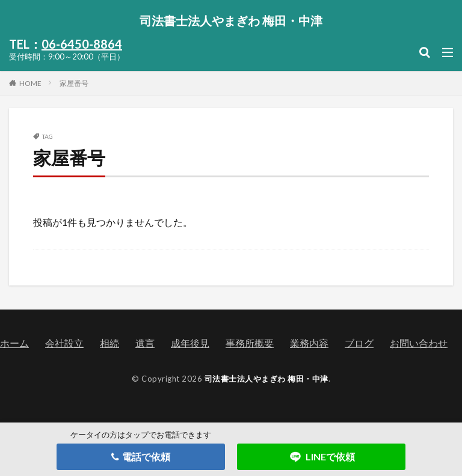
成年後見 (190, 343)
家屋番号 (74, 83)
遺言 (145, 343)
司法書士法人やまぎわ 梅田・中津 (231, 21)
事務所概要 (250, 343)
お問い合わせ (419, 343)
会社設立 (64, 343)
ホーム (14, 343)
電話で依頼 (141, 456)
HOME (30, 83)
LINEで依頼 (322, 457)
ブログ (359, 343)
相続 (109, 343)
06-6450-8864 (82, 44)
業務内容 (309, 343)
